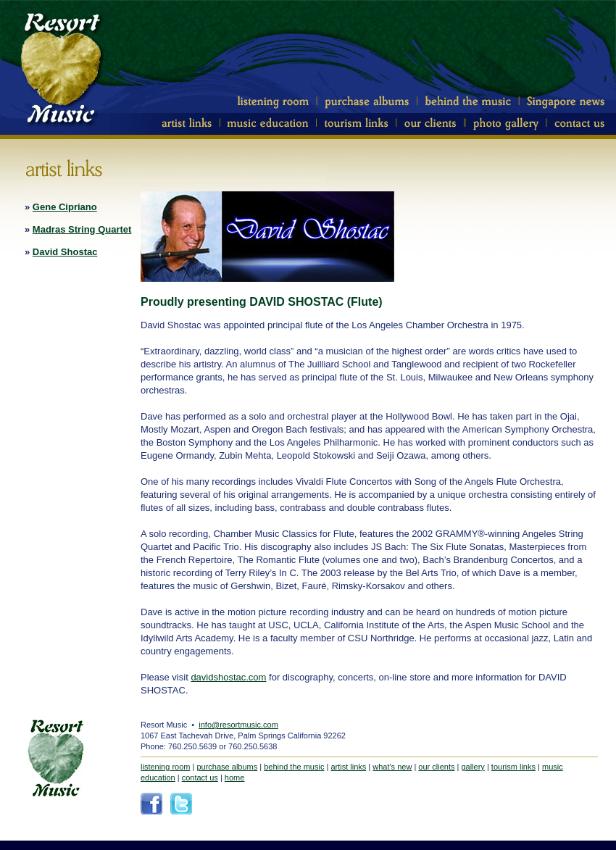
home (235, 778)
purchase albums (227, 767)
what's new (392, 767)
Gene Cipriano (65, 207)
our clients (436, 767)
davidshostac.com (228, 677)
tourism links (513, 767)
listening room (165, 767)
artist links (348, 767)
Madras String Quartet (82, 229)
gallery (473, 767)
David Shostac (65, 252)
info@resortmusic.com (238, 725)
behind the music (294, 767)
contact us (200, 778)
